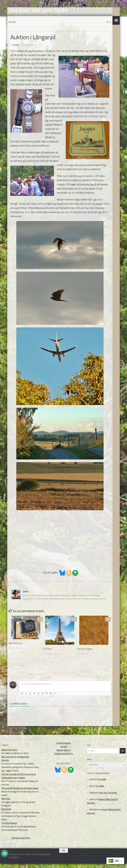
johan (16, 49)
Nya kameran (15, 648)
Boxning (5, 765)
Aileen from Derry (10, 754)
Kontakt (63, 751)
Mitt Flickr (6, 803)
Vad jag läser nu (64, 754)
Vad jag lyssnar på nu (21, 842)
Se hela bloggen (64, 747)
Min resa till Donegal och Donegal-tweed (20, 793)
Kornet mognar (85, 653)
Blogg (12, 26)
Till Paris (47, 653)
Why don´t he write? (108, 797)
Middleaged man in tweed (13, 782)
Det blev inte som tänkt (38, 10)
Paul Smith (6, 813)
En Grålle (102, 784)
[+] (55, 697)
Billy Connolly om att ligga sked (15, 761)
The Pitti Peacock (9, 827)
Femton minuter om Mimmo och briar (19, 779)
